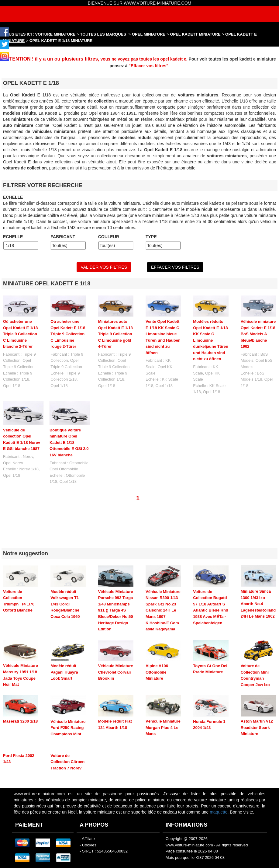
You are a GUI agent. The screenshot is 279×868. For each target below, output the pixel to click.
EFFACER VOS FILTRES (175, 267)
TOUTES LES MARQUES (103, 34)
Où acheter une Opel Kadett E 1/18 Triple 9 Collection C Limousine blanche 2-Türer (20, 334)
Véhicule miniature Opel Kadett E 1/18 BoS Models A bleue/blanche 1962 (258, 334)
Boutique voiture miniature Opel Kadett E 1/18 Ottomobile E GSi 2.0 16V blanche (69, 443)
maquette (219, 797)
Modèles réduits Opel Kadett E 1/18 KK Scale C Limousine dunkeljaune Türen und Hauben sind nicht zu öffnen (211, 340)
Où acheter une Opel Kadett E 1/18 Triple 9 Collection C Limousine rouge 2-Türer (68, 334)
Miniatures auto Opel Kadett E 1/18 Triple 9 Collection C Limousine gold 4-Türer (115, 334)
